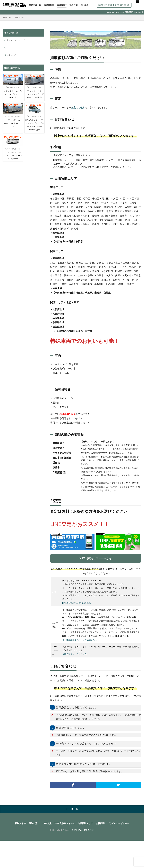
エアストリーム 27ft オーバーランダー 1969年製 (13, 95)
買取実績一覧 (35, 5)
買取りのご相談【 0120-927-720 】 (114, 5)
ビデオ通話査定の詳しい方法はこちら (80, 640)
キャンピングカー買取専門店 (81, 830)
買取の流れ (19, 17)
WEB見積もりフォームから (96, 558)
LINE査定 (46, 824)
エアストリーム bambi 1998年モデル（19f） (13, 128)
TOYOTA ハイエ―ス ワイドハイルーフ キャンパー (13, 161)
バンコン (11, 48)
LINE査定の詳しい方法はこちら (77, 603)
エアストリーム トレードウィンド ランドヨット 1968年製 (34, 97)
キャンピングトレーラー (18, 41)
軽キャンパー (13, 56)
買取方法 (61, 5)
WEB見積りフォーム (64, 824)
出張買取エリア (86, 824)
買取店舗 (73, 5)
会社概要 (84, 5)
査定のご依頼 (78, 107)
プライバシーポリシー (121, 824)
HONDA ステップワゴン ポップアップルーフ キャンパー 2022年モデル (34, 130)
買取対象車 (49, 5)
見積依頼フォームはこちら (74, 654)
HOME (8, 17)
